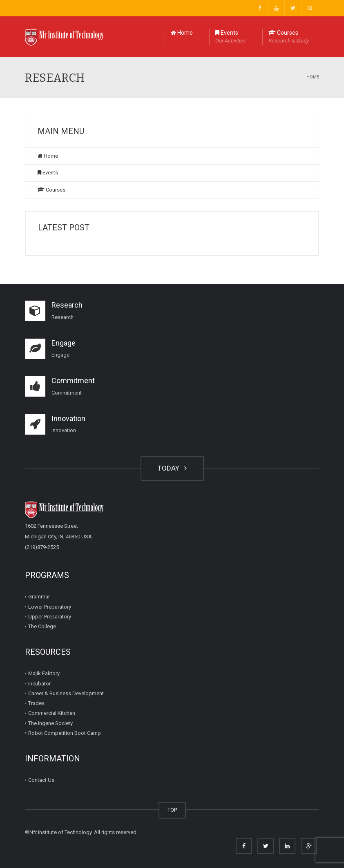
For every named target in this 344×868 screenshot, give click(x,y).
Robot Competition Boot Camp (65, 733)
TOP (172, 810)
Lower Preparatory (50, 606)
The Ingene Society (50, 723)
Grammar (39, 597)
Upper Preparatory (50, 617)
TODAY (172, 468)
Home (182, 33)
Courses (289, 37)
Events (231, 37)
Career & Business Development (66, 693)
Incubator (39, 683)
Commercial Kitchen (52, 713)
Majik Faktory (44, 673)
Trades (36, 703)
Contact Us (41, 780)
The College (42, 626)
